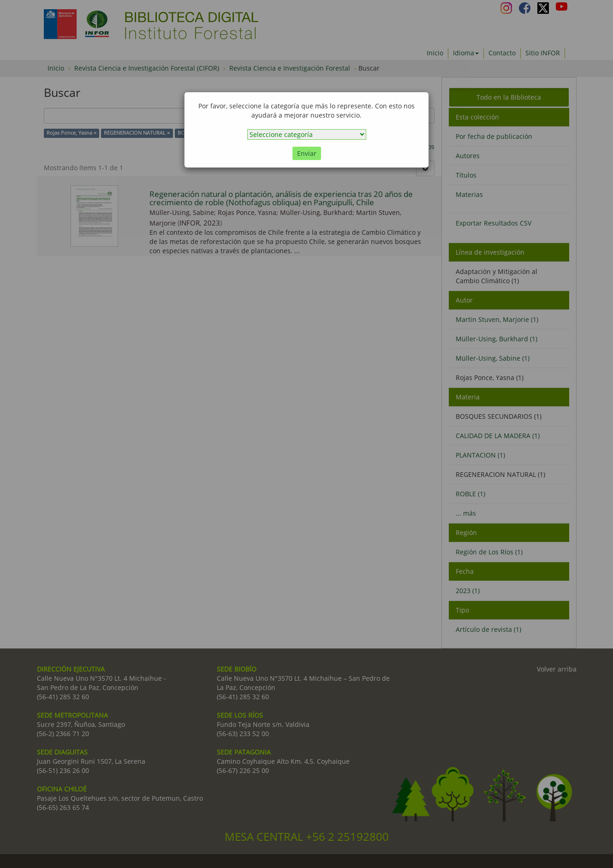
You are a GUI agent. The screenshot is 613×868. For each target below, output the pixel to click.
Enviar (307, 153)
